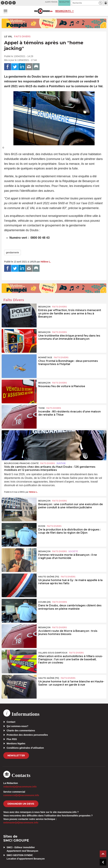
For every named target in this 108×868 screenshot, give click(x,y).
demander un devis (21, 804)
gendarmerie (13, 252)
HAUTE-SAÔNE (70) (49, 577)
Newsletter (16, 755)
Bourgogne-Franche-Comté (21, 463)
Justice (61, 463)
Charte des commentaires (21, 731)
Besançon (44, 307)
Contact (11, 722)
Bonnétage (45, 357)
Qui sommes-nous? (17, 726)
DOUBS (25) (44, 602)
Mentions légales (16, 744)
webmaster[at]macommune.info (21, 823)
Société (73, 551)
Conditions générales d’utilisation (25, 748)
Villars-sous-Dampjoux (53, 653)
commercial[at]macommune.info (21, 795)
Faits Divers (22, 36)
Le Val (8, 36)
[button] (100, 3)
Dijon (42, 526)
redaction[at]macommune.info (20, 787)
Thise (41, 408)
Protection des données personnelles (27, 735)
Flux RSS (12, 739)
